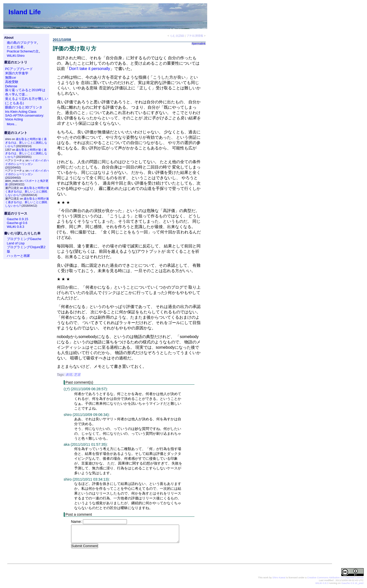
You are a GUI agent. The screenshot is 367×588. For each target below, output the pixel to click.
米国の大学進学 (17, 73)
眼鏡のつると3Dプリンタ (24, 107)
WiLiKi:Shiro (16, 56)
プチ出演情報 (195, 36)
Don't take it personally (90, 69)
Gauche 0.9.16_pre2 (352, 583)
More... (12, 124)
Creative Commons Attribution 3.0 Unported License (335, 578)
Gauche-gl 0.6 (17, 223)
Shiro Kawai (279, 578)
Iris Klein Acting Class (21, 112)
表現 (69, 375)
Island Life (25, 12)
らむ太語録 (177, 36)
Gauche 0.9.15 (18, 219)
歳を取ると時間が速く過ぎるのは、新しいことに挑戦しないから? (26, 143)
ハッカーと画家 (18, 256)
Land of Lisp (16, 243)
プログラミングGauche (24, 239)
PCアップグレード (19, 69)
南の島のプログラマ (22, 43)
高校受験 (12, 82)
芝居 (77, 375)
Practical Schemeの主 (23, 51)
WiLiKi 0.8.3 (16, 227)
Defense (11, 86)
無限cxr (11, 78)
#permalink (199, 44)
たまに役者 (15, 47)
